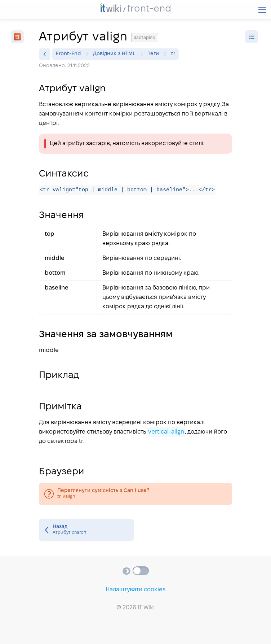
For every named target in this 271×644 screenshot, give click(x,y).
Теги (155, 54)
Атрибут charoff (86, 530)
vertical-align (166, 432)
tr (173, 54)
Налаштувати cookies (135, 590)
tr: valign (135, 494)
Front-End (70, 54)
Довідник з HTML (116, 54)
